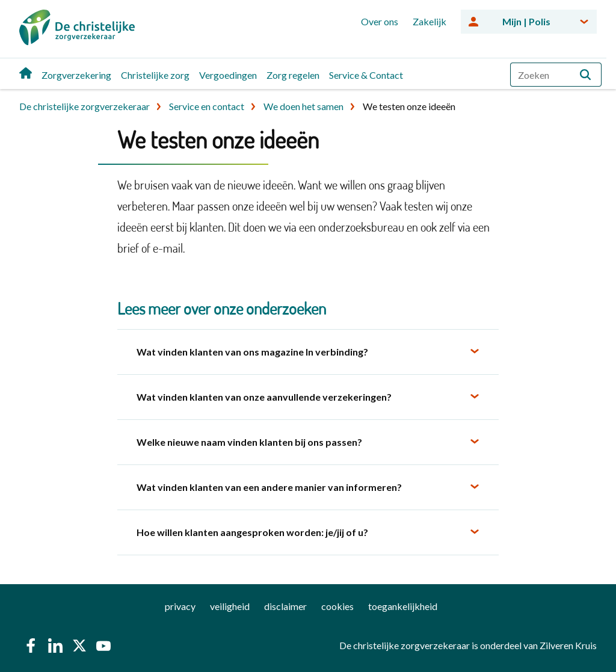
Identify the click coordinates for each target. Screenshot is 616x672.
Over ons (380, 21)
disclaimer (285, 606)
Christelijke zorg (155, 75)
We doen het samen (303, 106)
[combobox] (556, 75)
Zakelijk (430, 21)
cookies (337, 606)
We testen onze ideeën (409, 106)
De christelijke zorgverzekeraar (85, 106)
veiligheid (230, 606)
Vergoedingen (228, 75)
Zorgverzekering (76, 75)
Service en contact (207, 106)
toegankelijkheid (403, 606)
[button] (585, 75)
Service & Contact (366, 75)
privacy (180, 606)
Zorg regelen (293, 75)
